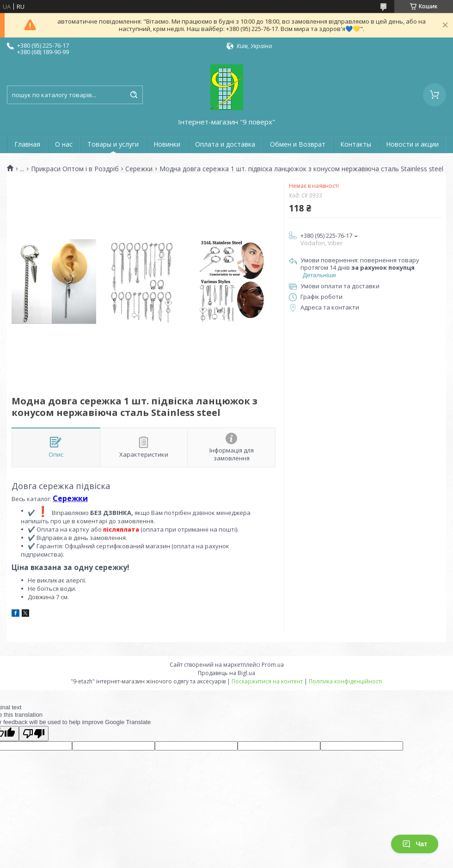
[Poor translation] (34, 734)
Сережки (139, 169)
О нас (64, 144)
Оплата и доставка (225, 144)
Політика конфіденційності (346, 681)
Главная (27, 144)
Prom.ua (273, 665)
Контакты (356, 144)
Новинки (167, 144)
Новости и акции (412, 144)
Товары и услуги (113, 144)
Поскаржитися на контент (267, 681)
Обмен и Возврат (298, 144)
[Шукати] (134, 95)
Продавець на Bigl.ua (226, 673)
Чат (415, 844)
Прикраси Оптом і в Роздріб (75, 169)
